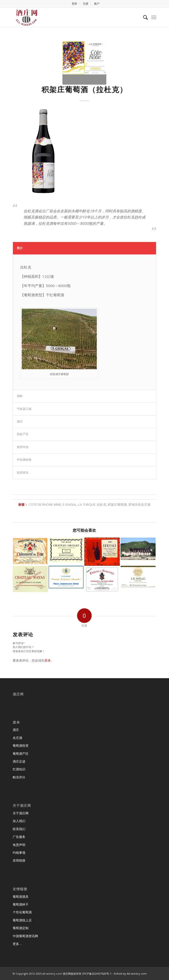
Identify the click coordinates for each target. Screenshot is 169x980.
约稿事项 (19, 853)
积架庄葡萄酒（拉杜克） (84, 89)
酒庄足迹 (19, 761)
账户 (97, 4)
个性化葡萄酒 (22, 912)
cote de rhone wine (45, 504)
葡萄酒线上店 (22, 920)
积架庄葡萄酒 (117, 504)
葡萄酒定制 (21, 928)
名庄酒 (17, 738)
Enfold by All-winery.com (130, 974)
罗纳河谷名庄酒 (139, 504)
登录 (74, 4)
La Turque (87, 504)
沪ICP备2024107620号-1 (97, 974)
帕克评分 (19, 777)
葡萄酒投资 (21, 746)
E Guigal (70, 504)
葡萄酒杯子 (21, 904)
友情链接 (19, 860)
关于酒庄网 (21, 813)
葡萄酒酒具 (21, 897)
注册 (86, 4)
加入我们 (19, 821)
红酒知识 (19, 769)
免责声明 (19, 845)
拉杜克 (102, 504)
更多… (17, 944)
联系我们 (19, 829)
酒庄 (16, 730)
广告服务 (19, 837)
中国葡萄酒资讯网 (25, 936)
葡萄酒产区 (21, 754)
